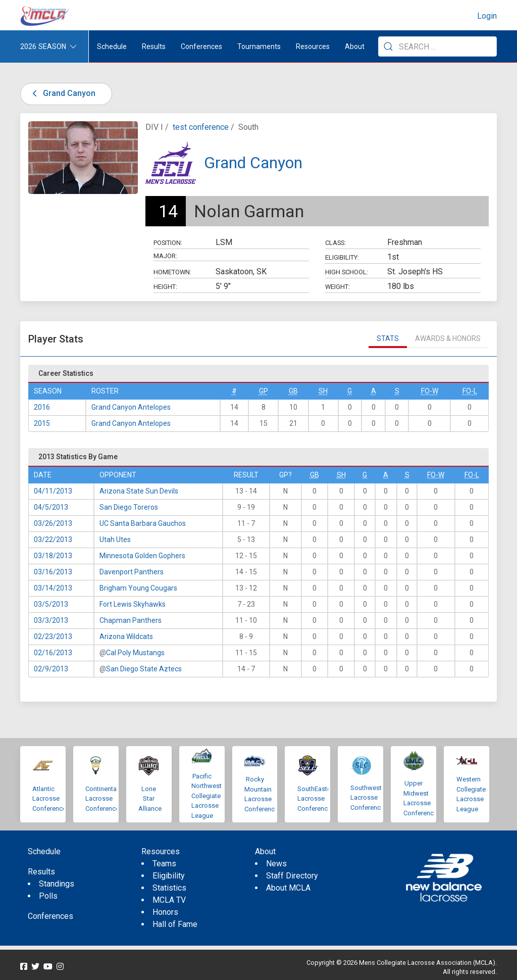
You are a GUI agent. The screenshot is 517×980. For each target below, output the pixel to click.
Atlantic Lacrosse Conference (49, 799)
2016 (42, 407)
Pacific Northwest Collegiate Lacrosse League (206, 796)
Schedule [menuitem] (112, 46)
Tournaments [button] (259, 46)
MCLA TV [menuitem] (169, 900)
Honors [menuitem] (165, 912)
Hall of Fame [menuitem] (175, 924)
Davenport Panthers (132, 572)
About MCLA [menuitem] (288, 888)
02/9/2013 (51, 669)
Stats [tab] (388, 338)
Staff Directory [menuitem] (292, 876)
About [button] (355, 46)
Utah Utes (115, 540)
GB (293, 391)
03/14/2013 (53, 588)
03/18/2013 (53, 556)
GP (264, 391)
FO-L (470, 391)
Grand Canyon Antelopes (131, 407)
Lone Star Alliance (150, 799)
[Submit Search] (388, 46)
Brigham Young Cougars (138, 588)
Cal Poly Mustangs (135, 653)
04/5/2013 (51, 507)
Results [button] (154, 46)
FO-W (430, 391)
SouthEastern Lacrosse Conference (317, 799)
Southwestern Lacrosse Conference (371, 798)
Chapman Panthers (131, 620)
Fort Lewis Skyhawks (133, 604)
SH (323, 391)
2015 (42, 423)
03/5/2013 (51, 604)
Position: (168, 243)
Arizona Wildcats (126, 636)
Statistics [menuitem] (169, 888)
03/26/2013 (53, 523)
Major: (165, 256)
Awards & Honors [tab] (448, 338)
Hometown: (172, 272)
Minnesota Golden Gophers (142, 556)
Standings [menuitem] (57, 884)
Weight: (338, 287)
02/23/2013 (53, 636)
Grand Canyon (62, 93)
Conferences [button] (201, 46)
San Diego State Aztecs (144, 669)
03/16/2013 (53, 572)
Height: (165, 287)
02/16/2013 (53, 653)
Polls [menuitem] (48, 896)
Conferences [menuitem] (50, 916)
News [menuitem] (276, 864)
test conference (201, 127)
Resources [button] (313, 46)
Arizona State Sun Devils (139, 491)
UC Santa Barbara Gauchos (143, 523)
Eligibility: (342, 257)
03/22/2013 (53, 540)
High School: (347, 272)
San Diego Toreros (129, 507)
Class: (335, 243)
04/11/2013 (53, 491)
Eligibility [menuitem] (169, 876)
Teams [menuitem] (164, 864)
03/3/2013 (51, 620)
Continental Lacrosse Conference (102, 799)
